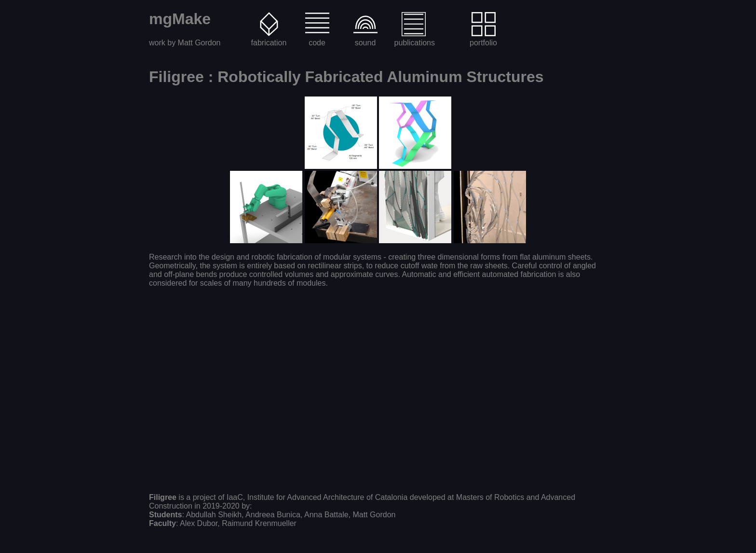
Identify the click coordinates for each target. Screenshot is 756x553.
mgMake (180, 19)
